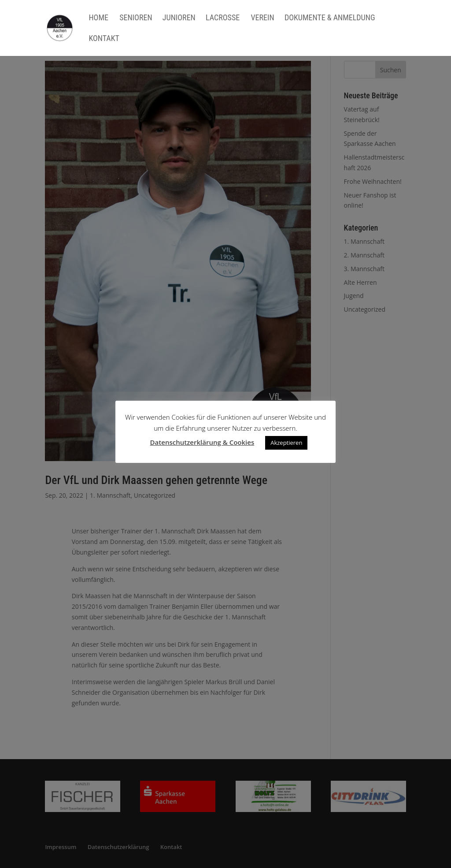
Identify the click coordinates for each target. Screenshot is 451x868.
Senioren (136, 18)
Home (98, 18)
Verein (262, 18)
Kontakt (104, 39)
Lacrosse (223, 18)
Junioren (179, 18)
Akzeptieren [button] (286, 443)
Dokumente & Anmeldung (330, 18)
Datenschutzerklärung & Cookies (202, 442)
